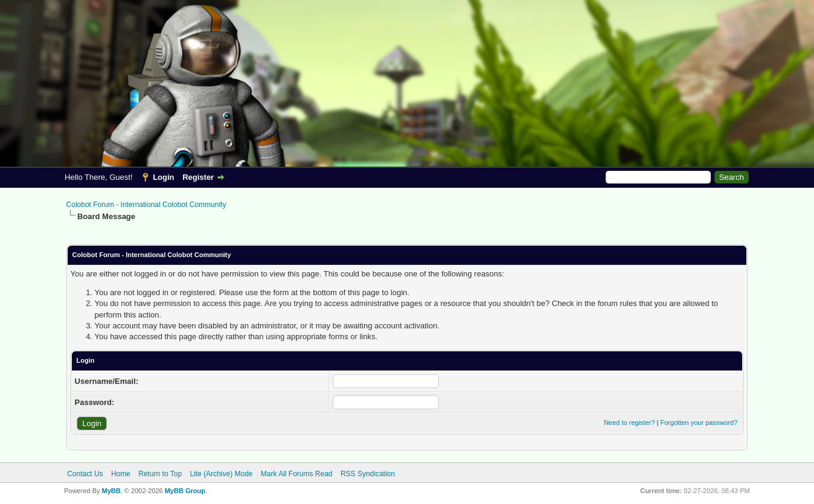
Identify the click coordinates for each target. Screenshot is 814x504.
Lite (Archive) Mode (221, 474)
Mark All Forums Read (297, 474)
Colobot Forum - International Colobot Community (146, 205)
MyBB (111, 491)
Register (198, 177)
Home (121, 474)
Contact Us (85, 474)
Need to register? (629, 423)
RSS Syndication (368, 474)
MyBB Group (185, 491)
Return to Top (160, 474)
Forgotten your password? (699, 423)
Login (163, 177)
